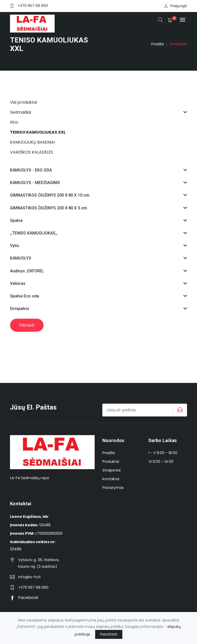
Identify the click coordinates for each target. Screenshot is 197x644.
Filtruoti (27, 325)
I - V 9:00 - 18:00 (163, 453)
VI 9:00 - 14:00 (161, 461)
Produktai (111, 461)
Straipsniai (111, 470)
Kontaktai (111, 479)
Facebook (24, 598)
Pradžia (158, 44)
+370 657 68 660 (33, 6)
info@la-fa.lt (29, 577)
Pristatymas (113, 488)
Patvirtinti (109, 634)
